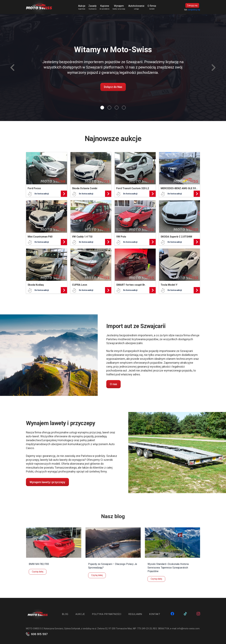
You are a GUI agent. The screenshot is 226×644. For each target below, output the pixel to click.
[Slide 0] (102, 108)
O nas (113, 384)
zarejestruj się (194, 10)
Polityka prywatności (107, 614)
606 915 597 (39, 634)
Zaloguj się (192, 5)
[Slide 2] (117, 108)
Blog (65, 614)
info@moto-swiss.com (188, 629)
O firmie (152, 7)
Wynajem (119, 7)
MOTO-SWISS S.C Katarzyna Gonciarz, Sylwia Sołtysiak (53, 629)
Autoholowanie (136, 7)
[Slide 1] (109, 108)
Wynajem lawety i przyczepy (47, 482)
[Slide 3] (124, 108)
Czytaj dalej (38, 572)
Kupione (105, 7)
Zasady (93, 7)
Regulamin (135, 614)
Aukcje (82, 7)
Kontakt (155, 614)
